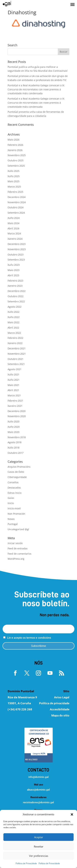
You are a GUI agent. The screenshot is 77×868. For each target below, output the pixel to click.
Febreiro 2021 (15, 401)
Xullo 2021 (14, 375)
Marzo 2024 (14, 233)
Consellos (13, 482)
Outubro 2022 (16, 296)
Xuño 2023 (14, 265)
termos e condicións (39, 638)
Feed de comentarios (20, 554)
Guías (11, 498)
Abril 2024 (13, 228)
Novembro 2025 (17, 155)
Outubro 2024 (16, 207)
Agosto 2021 (15, 369)
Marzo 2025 (14, 187)
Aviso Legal (62, 697)
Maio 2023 (14, 270)
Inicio (11, 503)
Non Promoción (16, 514)
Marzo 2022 (14, 333)
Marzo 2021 (14, 395)
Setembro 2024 (16, 213)
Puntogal (13, 524)
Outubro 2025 (16, 160)
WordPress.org (16, 559)
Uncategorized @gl (18, 529)
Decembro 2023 (17, 244)
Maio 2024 (14, 223)
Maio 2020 (14, 432)
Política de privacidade (54, 703)
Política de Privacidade (26, 863)
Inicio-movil (14, 508)
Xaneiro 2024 (15, 239)
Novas (11, 519)
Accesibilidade (60, 709)
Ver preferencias (39, 856)
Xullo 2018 (14, 448)
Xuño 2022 (14, 317)
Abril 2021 (13, 390)
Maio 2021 (14, 385)
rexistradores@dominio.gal (38, 802)
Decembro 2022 (17, 291)
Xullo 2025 (14, 171)
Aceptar (39, 837)
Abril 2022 (13, 328)
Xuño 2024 (14, 218)
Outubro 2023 (16, 255)
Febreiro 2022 (15, 338)
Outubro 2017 (16, 453)
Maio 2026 (14, 140)
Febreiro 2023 (15, 281)
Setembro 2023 (16, 260)
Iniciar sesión (15, 543)
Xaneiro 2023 (15, 286)
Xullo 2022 (14, 312)
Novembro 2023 (17, 249)
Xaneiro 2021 (15, 406)
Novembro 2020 (17, 416)
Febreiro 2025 (15, 192)
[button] (72, 814)
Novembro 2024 (17, 202)
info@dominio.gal (38, 777)
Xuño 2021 (14, 380)
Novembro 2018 (17, 437)
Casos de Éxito (16, 472)
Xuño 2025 (14, 176)
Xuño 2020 (14, 427)
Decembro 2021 (17, 348)
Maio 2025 (14, 181)
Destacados (14, 488)
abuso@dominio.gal (38, 790)
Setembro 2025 (16, 166)
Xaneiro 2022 (15, 343)
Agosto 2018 (15, 442)
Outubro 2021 (16, 359)
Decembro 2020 (17, 411)
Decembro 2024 (17, 197)
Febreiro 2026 (15, 145)
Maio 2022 (14, 322)
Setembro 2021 (16, 364)
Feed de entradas (18, 548)
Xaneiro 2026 (15, 150)
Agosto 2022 (15, 307)
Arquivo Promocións (19, 467)
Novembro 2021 (17, 354)
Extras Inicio (15, 493)
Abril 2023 (13, 275)
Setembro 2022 (16, 301)
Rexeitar (39, 846)
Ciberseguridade (17, 477)
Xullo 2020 (14, 421)
